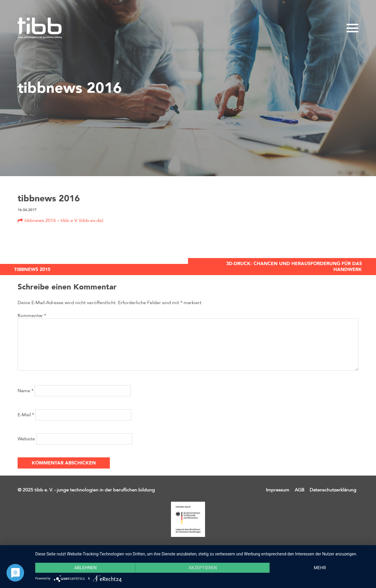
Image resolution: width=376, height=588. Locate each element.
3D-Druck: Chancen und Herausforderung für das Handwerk (294, 267)
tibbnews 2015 (32, 269)
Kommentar (32, 316)
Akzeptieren (203, 568)
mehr (320, 568)
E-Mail (26, 415)
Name (26, 391)
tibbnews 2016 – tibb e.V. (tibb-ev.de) (64, 220)
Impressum (278, 490)
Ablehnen (85, 568)
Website (26, 439)
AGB (299, 490)
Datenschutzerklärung (333, 490)
